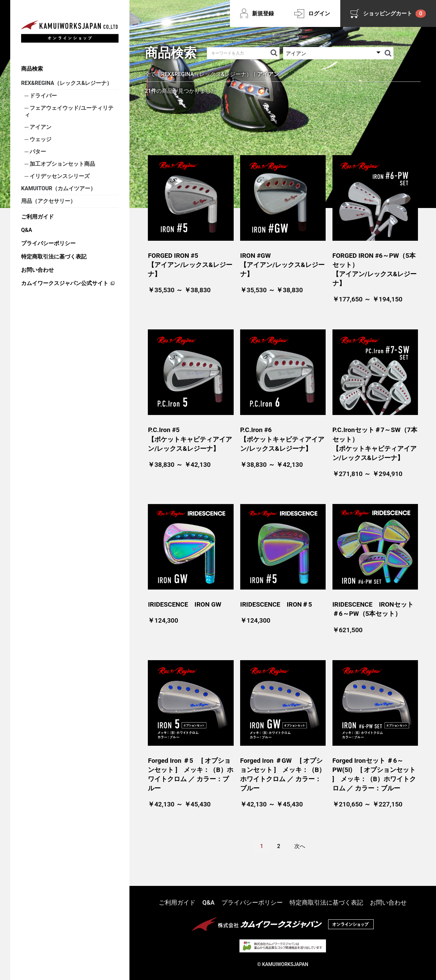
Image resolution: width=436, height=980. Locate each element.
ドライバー (43, 96)
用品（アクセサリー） (48, 201)
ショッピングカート (394, 14)
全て (150, 74)
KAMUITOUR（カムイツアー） (58, 188)
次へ (300, 846)
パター (37, 152)
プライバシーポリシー (48, 243)
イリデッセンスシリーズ (59, 176)
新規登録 (263, 13)
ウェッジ (40, 139)
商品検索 (32, 69)
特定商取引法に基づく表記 (54, 257)
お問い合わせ (37, 270)
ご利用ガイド (37, 217)
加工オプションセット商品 (62, 164)
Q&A (27, 230)
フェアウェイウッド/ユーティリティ (69, 111)
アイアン (40, 127)
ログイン (319, 13)
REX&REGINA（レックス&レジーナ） (67, 83)
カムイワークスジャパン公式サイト (65, 283)
